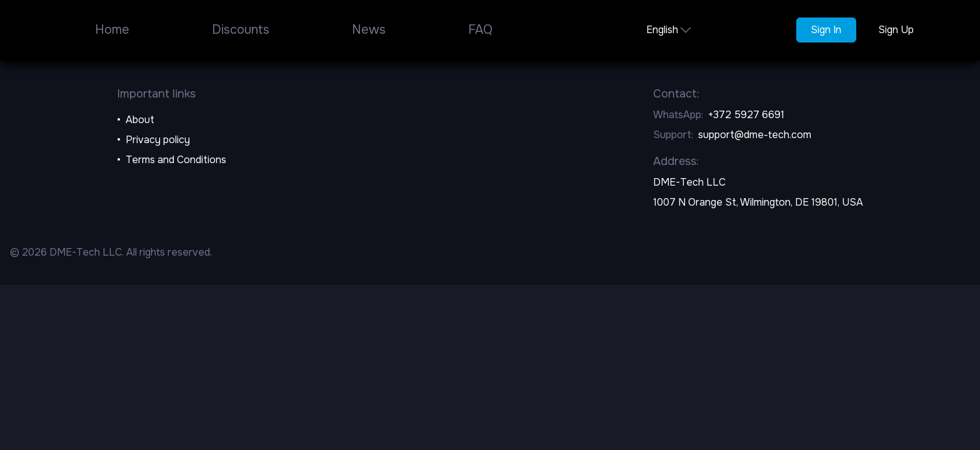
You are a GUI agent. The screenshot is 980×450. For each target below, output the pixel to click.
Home (112, 30)
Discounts (241, 30)
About (140, 120)
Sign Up (896, 30)
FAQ (480, 30)
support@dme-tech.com (755, 135)
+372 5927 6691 (746, 115)
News (369, 30)
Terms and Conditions (176, 160)
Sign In (826, 30)
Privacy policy (158, 140)
